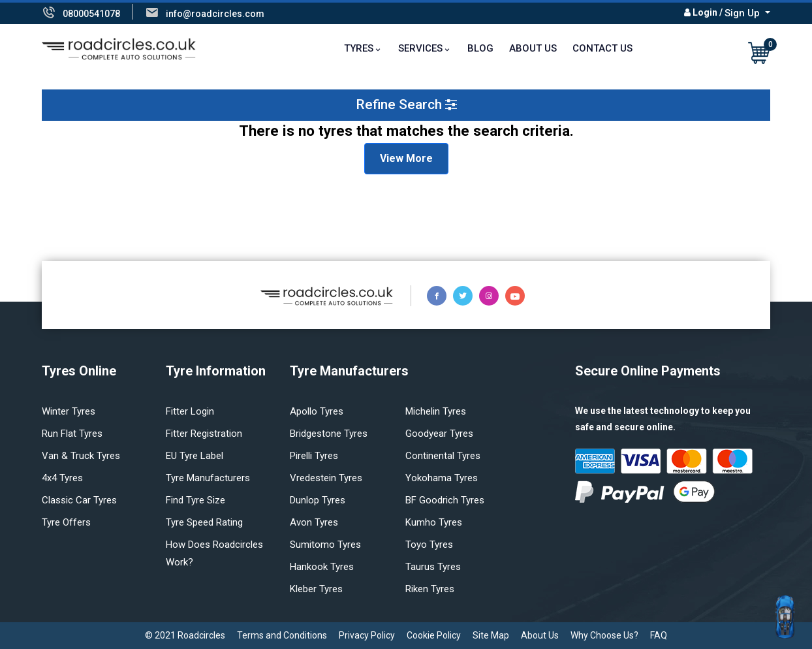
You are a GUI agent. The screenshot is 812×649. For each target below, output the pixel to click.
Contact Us (602, 48)
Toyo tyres (429, 545)
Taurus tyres (433, 567)
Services (420, 48)
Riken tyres (430, 589)
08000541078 (91, 14)
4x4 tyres (62, 478)
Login (705, 12)
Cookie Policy (434, 635)
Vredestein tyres (326, 478)
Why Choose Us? (604, 635)
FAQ (659, 635)
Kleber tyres (316, 589)
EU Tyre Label (195, 456)
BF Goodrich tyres (445, 500)
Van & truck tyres (81, 456)
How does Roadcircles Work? (214, 553)
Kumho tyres (434, 522)
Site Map (491, 635)
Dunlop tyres (318, 500)
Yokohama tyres (442, 478)
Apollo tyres (317, 411)
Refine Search (406, 104)
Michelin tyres (436, 411)
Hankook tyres (322, 567)
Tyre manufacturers (208, 478)
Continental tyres (443, 456)
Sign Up (743, 13)
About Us (533, 48)
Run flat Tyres (72, 434)
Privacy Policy (367, 635)
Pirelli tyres (314, 456)
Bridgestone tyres (329, 434)
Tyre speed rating (204, 522)
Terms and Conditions (282, 635)
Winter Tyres (69, 411)
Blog (480, 48)
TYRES (359, 48)
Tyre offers (66, 522)
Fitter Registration (204, 434)
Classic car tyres (79, 500)
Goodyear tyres (439, 434)
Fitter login (190, 411)
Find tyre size (195, 500)
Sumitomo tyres (325, 545)
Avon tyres (314, 522)
